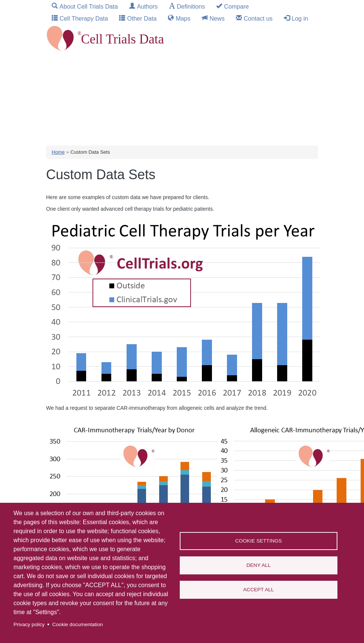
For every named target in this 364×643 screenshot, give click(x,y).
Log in (300, 18)
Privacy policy (29, 624)
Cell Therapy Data (84, 18)
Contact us (258, 18)
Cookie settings (259, 541)
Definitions (191, 6)
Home (58, 152)
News (217, 18)
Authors (147, 6)
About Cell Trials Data (89, 6)
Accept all (258, 590)
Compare (236, 6)
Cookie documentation (77, 624)
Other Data (142, 18)
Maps (183, 18)
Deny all (259, 565)
